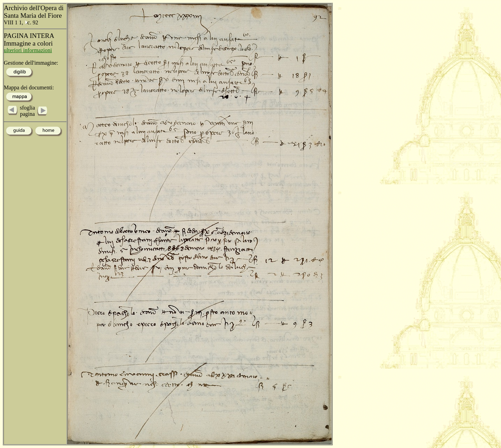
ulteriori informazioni (28, 50)
